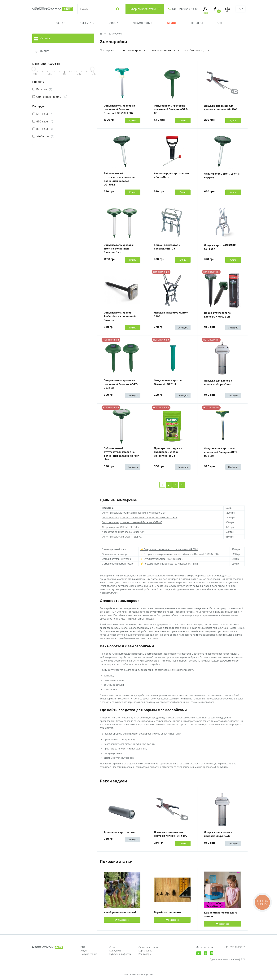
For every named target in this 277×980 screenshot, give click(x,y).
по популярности (134, 50)
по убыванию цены (197, 50)
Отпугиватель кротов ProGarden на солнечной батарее (120, 316)
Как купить (87, 23)
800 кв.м (43, 129)
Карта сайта (145, 951)
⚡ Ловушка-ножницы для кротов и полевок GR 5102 (169, 549)
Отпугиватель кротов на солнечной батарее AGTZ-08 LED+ (221, 452)
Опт (220, 23)
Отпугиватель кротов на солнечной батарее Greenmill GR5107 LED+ (119, 109)
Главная (60, 23)
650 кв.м (43, 121)
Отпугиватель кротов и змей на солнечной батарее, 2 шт (119, 249)
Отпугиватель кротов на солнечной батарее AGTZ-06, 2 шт (121, 384)
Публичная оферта (120, 954)
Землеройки (116, 34)
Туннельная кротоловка (119, 832)
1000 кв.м (43, 136)
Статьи (113, 23)
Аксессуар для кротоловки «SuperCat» (124, 532)
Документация (142, 23)
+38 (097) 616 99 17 (185, 9)
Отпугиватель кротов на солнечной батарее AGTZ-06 (171, 109)
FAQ (83, 947)
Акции (171, 23)
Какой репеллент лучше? (120, 912)
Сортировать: (109, 50)
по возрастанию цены (165, 50)
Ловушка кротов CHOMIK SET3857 (121, 527)
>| (182, 485)
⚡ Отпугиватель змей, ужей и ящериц (162, 559)
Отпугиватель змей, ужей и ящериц (122, 537)
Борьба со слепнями (167, 912)
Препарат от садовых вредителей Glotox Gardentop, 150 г (168, 452)
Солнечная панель (50, 97)
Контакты (197, 23)
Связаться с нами (149, 947)
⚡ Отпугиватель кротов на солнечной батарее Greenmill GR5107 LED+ (180, 554)
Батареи (42, 89)
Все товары (145, 954)
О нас (113, 947)
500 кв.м (43, 114)
